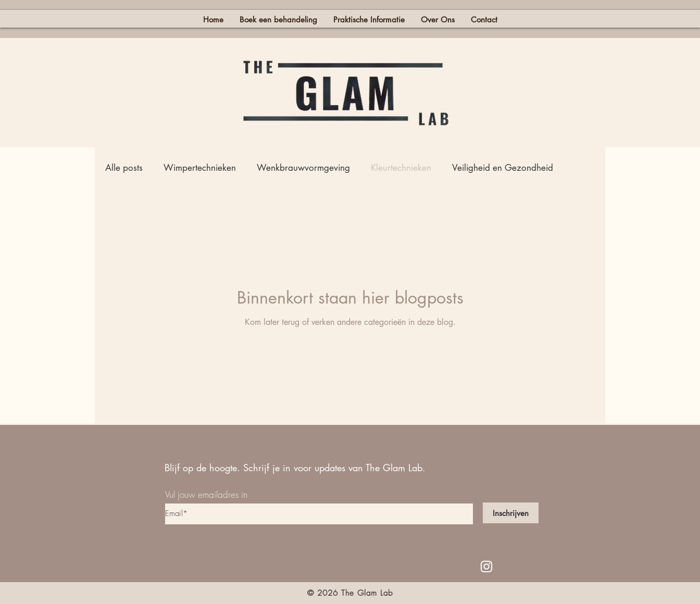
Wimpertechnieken (200, 168)
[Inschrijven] (511, 513)
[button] (369, 19)
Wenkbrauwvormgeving (303, 168)
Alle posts (124, 168)
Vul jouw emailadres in (206, 494)
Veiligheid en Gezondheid (503, 168)
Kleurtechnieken (401, 168)
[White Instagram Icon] (486, 567)
